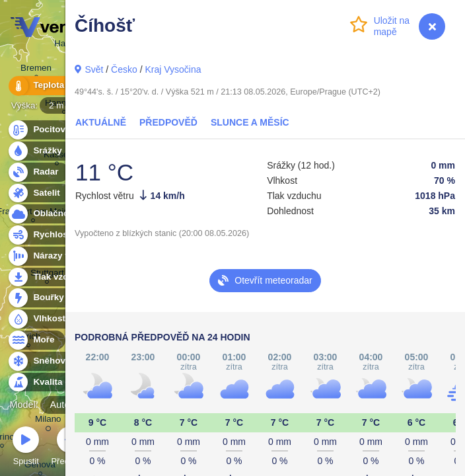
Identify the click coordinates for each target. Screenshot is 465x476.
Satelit (39, 193)
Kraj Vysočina (173, 69)
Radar (38, 172)
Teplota (41, 86)
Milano (48, 421)
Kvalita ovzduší (58, 382)
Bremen (36, 70)
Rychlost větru (56, 235)
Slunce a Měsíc (250, 122)
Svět (94, 69)
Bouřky (41, 298)
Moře (36, 340)
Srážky (40, 151)
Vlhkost (42, 319)
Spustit (26, 448)
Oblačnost (47, 214)
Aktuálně (101, 122)
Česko (124, 69)
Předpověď (168, 122)
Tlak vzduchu (54, 277)
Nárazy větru (52, 256)
